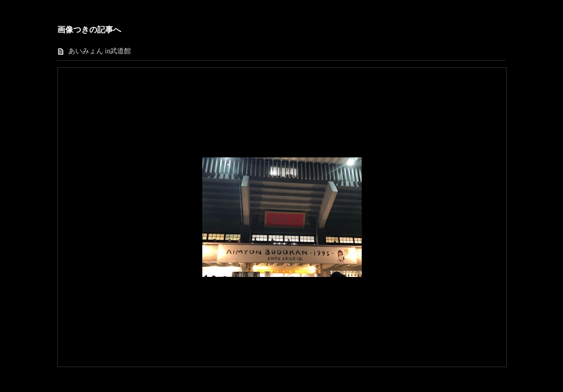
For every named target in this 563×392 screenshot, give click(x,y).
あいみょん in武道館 (100, 51)
